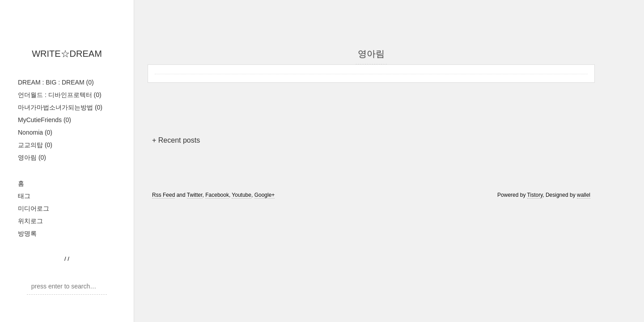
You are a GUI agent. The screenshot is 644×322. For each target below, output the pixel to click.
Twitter (195, 195)
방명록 (27, 233)
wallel (584, 195)
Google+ (265, 195)
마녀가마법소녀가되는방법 (60, 107)
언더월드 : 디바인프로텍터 (60, 95)
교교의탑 (35, 145)
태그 (24, 196)
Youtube (241, 195)
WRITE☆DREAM (67, 54)
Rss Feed (163, 195)
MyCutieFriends (44, 120)
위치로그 (30, 221)
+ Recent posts (176, 140)
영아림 (32, 157)
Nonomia (35, 132)
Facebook (217, 195)
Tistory (535, 195)
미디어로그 (34, 208)
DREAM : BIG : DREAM (56, 82)
